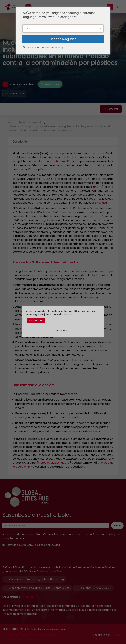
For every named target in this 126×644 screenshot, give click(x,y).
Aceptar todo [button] (36, 320)
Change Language (63, 39)
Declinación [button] (63, 330)
